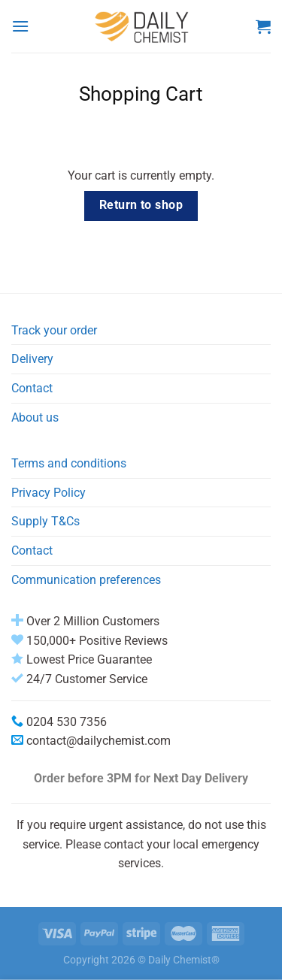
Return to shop (141, 205)
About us (35, 417)
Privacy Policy (49, 493)
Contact (32, 388)
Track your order (54, 330)
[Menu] (20, 26)
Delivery (32, 359)
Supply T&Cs (45, 521)
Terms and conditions (69, 463)
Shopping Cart (141, 94)
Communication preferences (86, 580)
